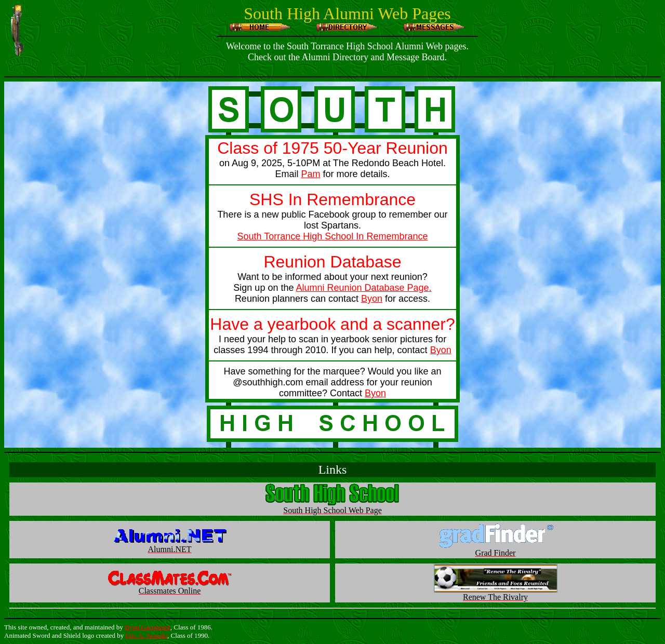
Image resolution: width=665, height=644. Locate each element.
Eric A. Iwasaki (147, 635)
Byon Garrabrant (148, 627)
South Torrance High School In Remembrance (333, 236)
